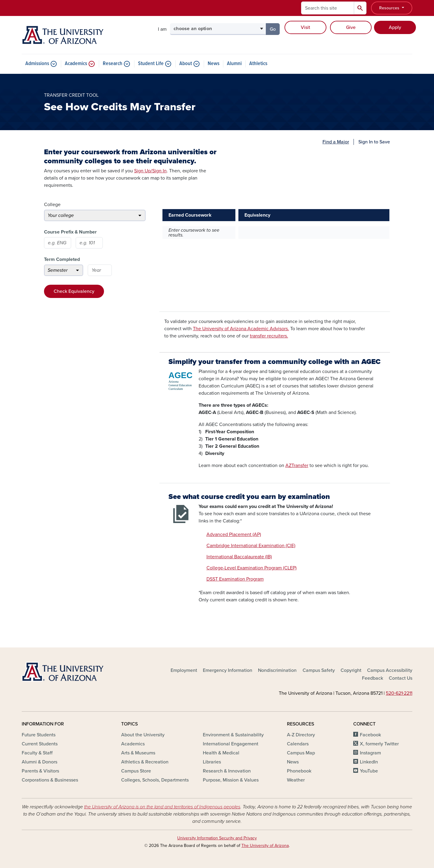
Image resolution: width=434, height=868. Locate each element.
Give (351, 27)
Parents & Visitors (40, 771)
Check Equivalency (74, 291)
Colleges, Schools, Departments (155, 780)
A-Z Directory (301, 735)
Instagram (370, 753)
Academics (76, 64)
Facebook (370, 735)
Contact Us (401, 678)
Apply (395, 27)
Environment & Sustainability (233, 735)
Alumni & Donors (39, 762)
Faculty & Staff (37, 753)
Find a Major (336, 142)
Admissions (37, 64)
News (214, 64)
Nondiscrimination (277, 670)
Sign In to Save (374, 142)
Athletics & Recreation (145, 762)
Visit (305, 27)
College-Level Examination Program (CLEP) (252, 568)
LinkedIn (369, 762)
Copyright (351, 670)
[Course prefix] (58, 243)
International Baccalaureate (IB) (239, 557)
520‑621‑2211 (399, 693)
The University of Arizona (265, 846)
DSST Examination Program (235, 579)
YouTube (369, 771)
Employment (184, 670)
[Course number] (89, 243)
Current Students (40, 744)
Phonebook (299, 771)
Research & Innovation (227, 771)
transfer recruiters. (269, 336)
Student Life (151, 64)
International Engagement (231, 744)
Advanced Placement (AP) (234, 534)
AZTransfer (297, 465)
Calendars (298, 744)
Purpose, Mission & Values (231, 780)
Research (113, 64)
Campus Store (136, 771)
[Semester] (64, 270)
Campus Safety (319, 670)
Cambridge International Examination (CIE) (251, 546)
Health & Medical (221, 753)
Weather (296, 780)
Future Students (39, 735)
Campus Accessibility (390, 670)
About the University (143, 735)
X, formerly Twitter (379, 744)
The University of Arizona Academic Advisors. (241, 329)
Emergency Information (228, 670)
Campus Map (301, 753)
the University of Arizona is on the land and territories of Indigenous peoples (162, 807)
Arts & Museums (138, 753)
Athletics (258, 64)
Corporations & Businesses (50, 780)
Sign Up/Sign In (150, 171)
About (186, 64)
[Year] (100, 270)
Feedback (373, 678)
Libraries (212, 762)
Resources (390, 8)
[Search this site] (328, 8)
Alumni (234, 64)
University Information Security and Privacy (217, 838)
